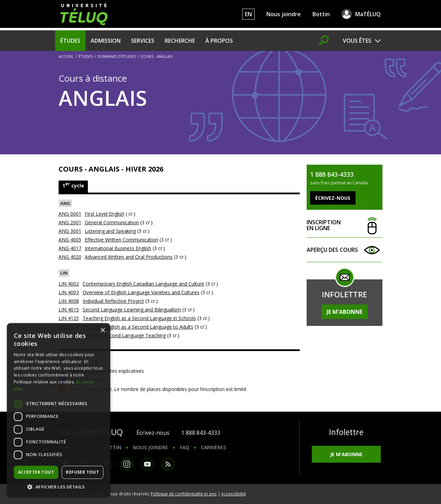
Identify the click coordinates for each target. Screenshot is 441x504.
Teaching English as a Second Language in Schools (139, 318)
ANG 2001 (70, 222)
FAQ (184, 447)
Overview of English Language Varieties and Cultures (141, 292)
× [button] (102, 331)
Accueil (66, 56)
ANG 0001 (70, 214)
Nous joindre (284, 14)
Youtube (147, 464)
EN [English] (248, 14)
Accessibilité (234, 494)
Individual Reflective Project (113, 301)
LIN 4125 (69, 318)
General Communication (112, 222)
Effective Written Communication (121, 240)
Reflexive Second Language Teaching (124, 335)
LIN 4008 (69, 301)
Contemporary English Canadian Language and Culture (143, 284)
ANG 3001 (70, 231)
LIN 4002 (69, 284)
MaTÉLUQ (368, 14)
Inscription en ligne (345, 225)
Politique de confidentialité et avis (184, 494)
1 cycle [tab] (73, 185)
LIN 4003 (69, 292)
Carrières (213, 447)
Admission (106, 41)
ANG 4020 (70, 257)
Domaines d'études (117, 56)
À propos (219, 41)
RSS (168, 464)
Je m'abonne (345, 312)
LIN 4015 (69, 310)
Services (143, 41)
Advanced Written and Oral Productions (129, 257)
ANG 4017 (70, 248)
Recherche (180, 41)
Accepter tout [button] (36, 472)
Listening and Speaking (110, 231)
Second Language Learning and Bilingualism (132, 310)
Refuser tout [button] (82, 472)
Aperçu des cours (345, 250)
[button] (59, 487)
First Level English (105, 214)
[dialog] (59, 410)
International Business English (118, 248)
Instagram (127, 464)
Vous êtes (357, 41)
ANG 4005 (70, 240)
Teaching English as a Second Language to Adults (138, 327)
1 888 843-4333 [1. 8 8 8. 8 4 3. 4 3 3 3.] (201, 433)
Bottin (321, 14)
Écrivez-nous (153, 433)
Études (70, 41)
